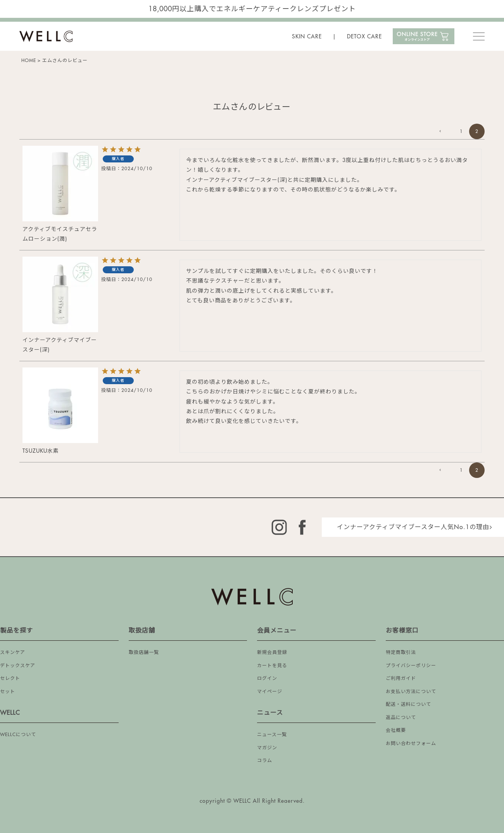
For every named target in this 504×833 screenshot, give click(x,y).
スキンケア (13, 652)
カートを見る (272, 666)
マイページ (270, 692)
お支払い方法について (411, 692)
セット (8, 692)
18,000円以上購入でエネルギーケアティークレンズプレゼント (252, 9)
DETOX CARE (364, 36)
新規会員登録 (272, 652)
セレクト (10, 678)
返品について (401, 717)
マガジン (267, 748)
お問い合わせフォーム (411, 743)
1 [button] (461, 131)
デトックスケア (18, 666)
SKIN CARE (307, 36)
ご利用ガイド (401, 678)
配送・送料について (408, 704)
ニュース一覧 (272, 735)
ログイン (267, 678)
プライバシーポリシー (411, 666)
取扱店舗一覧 (144, 652)
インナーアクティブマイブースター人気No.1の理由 (413, 527)
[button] (446, 132)
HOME (29, 60)
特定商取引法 (401, 652)
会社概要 (396, 730)
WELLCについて (18, 735)
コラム (265, 761)
